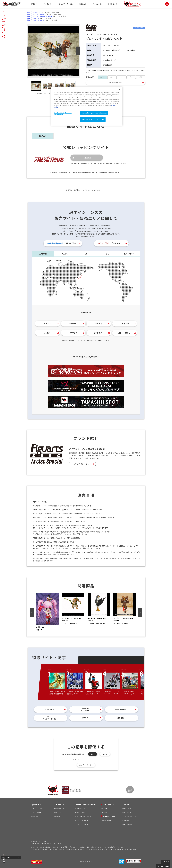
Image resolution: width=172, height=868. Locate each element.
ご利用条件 (126, 820)
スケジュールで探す (38, 809)
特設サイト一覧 (59, 809)
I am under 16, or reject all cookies (94, 113)
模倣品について (80, 813)
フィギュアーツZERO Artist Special (42, 16)
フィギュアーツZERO (39, 14)
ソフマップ (73, 333)
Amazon (73, 324)
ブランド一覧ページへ (81, 464)
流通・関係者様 (127, 824)
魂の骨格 (120, 718)
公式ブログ (58, 813)
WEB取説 (104, 813)
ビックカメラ (99, 333)
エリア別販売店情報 (115, 82)
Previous (29, 51)
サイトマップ (113, 4)
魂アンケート (106, 809)
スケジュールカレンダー (85, 709)
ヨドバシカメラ (124, 333)
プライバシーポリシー (129, 816)
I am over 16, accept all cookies (93, 119)
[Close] (119, 89)
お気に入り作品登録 (82, 820)
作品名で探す (35, 816)
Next (78, 51)
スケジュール (97, 4)
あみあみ (99, 324)
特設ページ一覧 (120, 709)
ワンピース (36, 18)
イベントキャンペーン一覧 (49, 718)
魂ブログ (85, 718)
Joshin (47, 333)
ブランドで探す (36, 813)
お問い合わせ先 (106, 820)
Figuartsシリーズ (37, 12)
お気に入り (83, 4)
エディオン (124, 324)
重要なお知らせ (80, 809)
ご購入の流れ (62, 243)
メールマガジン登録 (82, 824)
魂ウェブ (29, 12)
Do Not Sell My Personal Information (11, 858)
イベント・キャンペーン (83, 816)
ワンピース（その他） (39, 20)
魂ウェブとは (127, 809)
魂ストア (47, 324)
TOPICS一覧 (49, 709)
